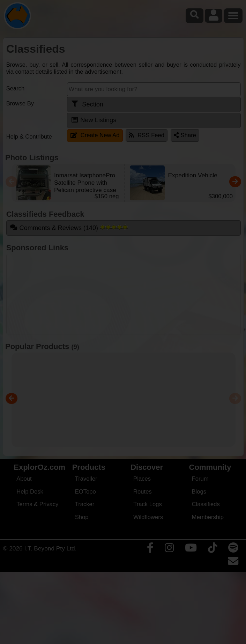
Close (191, 148)
